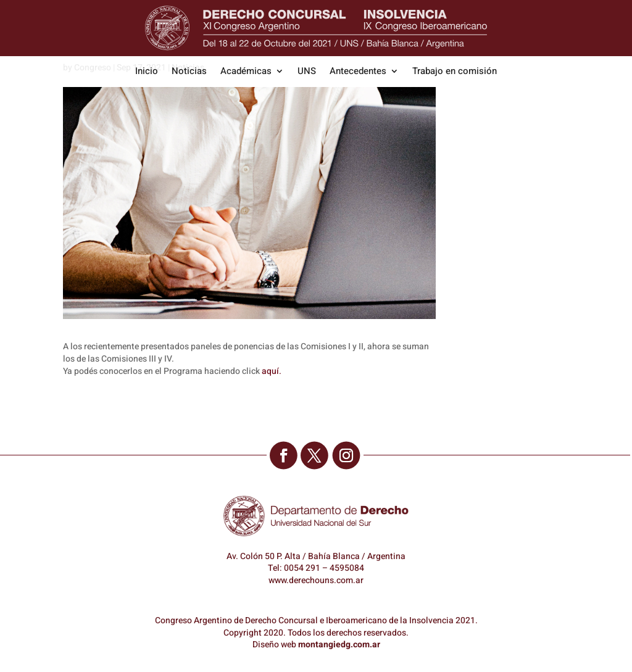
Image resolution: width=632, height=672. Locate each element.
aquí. (272, 371)
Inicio (147, 72)
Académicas (246, 72)
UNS (307, 72)
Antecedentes (358, 72)
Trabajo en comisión (455, 72)
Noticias (189, 72)
